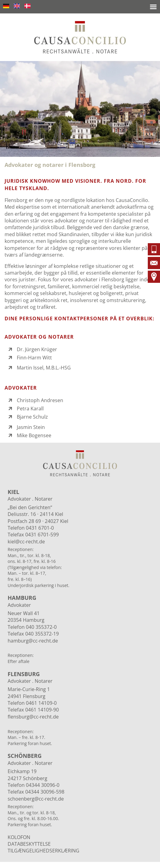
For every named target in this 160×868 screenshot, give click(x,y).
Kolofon (19, 837)
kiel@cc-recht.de (26, 542)
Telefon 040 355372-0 (32, 627)
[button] (153, 7)
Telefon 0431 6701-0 (31, 528)
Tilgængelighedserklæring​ (44, 851)
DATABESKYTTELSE (29, 844)
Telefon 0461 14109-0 (32, 703)
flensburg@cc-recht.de (33, 717)
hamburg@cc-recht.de (33, 641)
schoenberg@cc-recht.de (36, 799)
